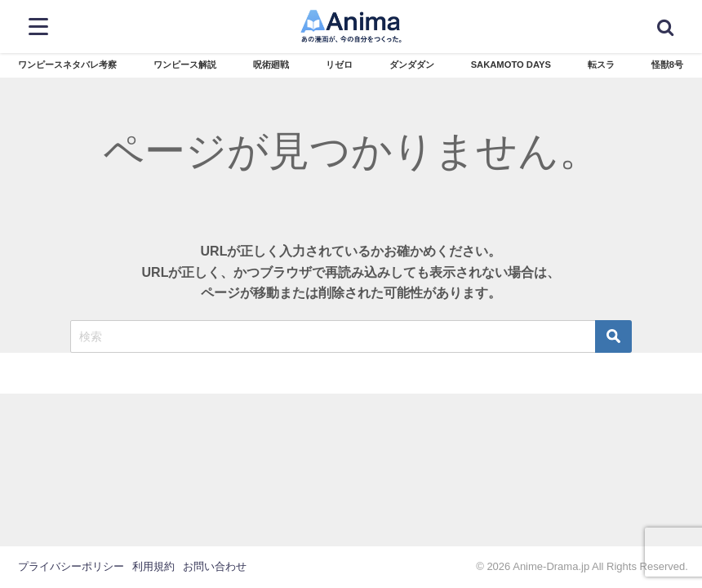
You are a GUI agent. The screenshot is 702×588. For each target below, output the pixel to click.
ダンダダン (412, 65)
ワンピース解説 (185, 65)
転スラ (601, 65)
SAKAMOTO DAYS (511, 65)
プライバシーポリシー (71, 566)
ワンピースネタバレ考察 (67, 65)
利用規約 (153, 566)
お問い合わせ (215, 566)
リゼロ (339, 65)
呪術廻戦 (271, 65)
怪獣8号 (667, 65)
